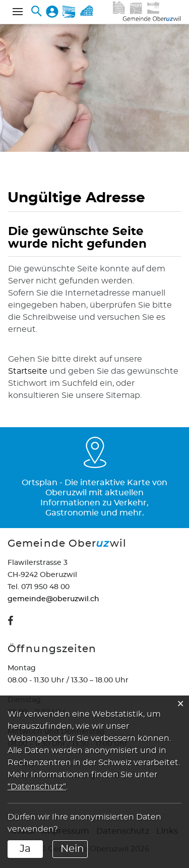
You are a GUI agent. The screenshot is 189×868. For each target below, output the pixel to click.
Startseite (28, 371)
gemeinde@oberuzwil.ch (53, 599)
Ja (25, 849)
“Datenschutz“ (37, 787)
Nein (72, 849)
